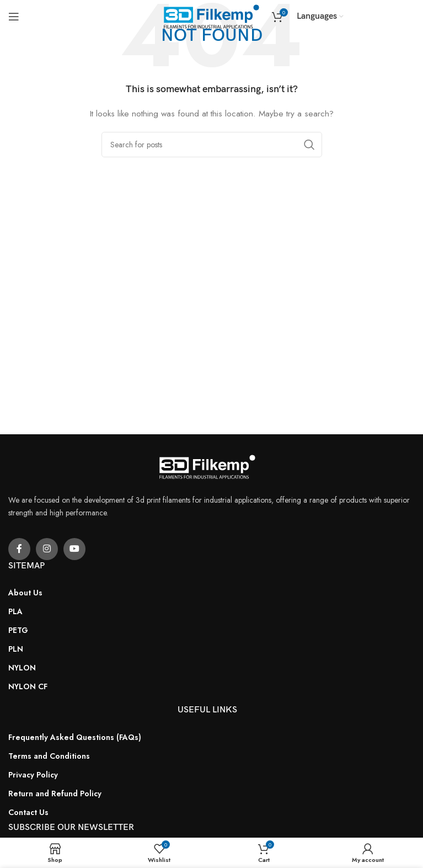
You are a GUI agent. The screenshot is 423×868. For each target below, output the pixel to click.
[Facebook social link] (19, 549)
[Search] (212, 145)
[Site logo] (211, 15)
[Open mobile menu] (14, 17)
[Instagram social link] (47, 549)
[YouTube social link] (74, 549)
